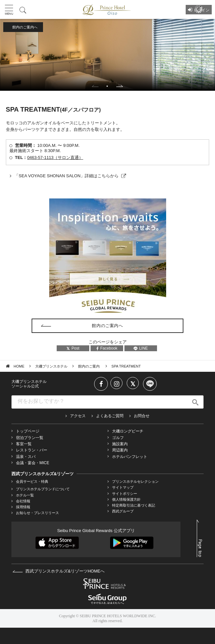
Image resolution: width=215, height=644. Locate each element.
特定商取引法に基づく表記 (134, 505)
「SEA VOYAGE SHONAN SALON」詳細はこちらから (66, 176)
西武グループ (123, 511)
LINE (141, 348)
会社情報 (23, 501)
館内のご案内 (89, 366)
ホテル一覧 (25, 495)
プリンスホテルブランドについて (43, 489)
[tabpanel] (107, 55)
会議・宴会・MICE (33, 463)
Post (73, 348)
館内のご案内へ (25, 27)
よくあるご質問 (110, 416)
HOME (19, 366)
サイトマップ (123, 487)
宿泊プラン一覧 (30, 438)
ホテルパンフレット (130, 457)
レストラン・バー (32, 450)
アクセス (78, 416)
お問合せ (142, 416)
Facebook (107, 348)
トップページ (28, 431)
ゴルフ (118, 438)
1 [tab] (107, 86)
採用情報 (23, 507)
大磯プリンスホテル (51, 366)
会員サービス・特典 (32, 481)
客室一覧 (24, 444)
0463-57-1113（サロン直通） (55, 157)
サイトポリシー (125, 494)
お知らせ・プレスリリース (37, 513)
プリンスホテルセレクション (135, 481)
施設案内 (120, 444)
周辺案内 (120, 450)
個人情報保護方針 (126, 499)
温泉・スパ (26, 457)
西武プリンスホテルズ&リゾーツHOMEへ (58, 571)
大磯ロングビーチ (128, 431)
